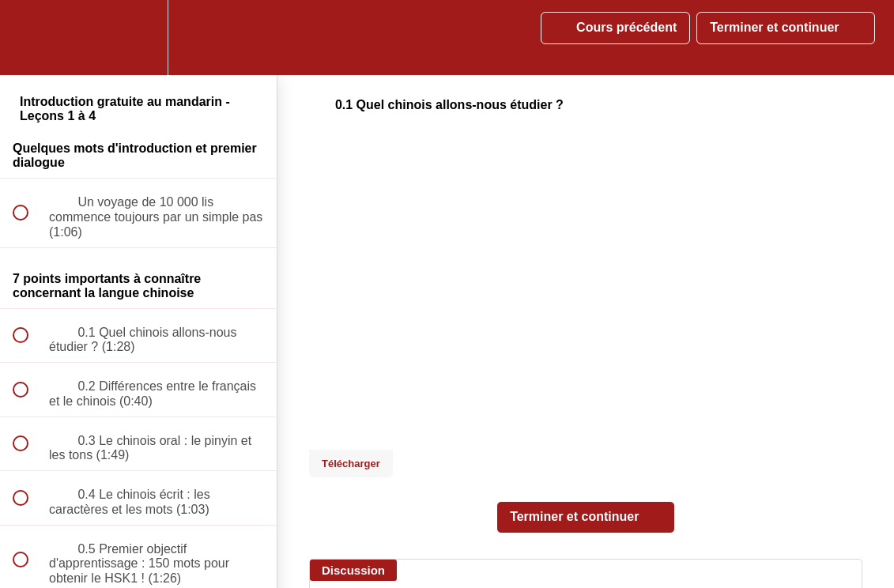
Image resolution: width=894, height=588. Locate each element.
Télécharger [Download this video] (351, 464)
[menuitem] (138, 38)
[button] (29, 38)
